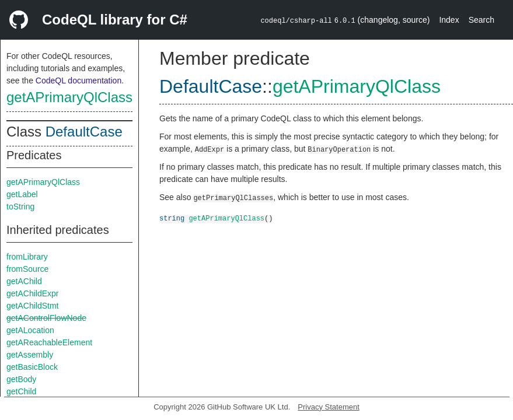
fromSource (27, 269)
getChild (21, 391)
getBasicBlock (32, 367)
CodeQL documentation (78, 80)
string (172, 218)
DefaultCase (84, 132)
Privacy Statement (329, 407)
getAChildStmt (32, 306)
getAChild (24, 281)
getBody (21, 379)
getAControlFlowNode (46, 318)
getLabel (22, 194)
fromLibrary (27, 257)
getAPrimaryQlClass (69, 97)
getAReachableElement (49, 342)
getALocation (30, 330)
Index (449, 20)
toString (20, 206)
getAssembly (30, 355)
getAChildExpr (33, 293)
